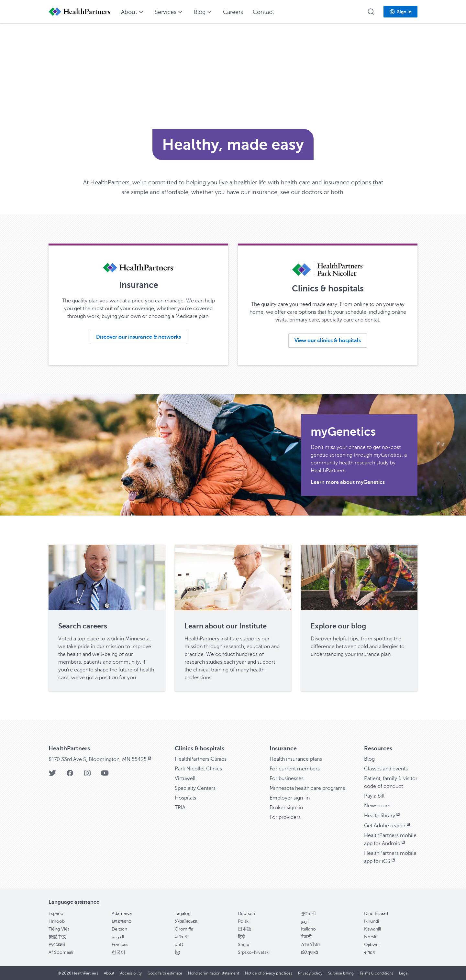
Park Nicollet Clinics (198, 769)
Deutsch (246, 914)
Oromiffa (184, 929)
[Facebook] (70, 775)
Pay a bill (374, 796)
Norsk (370, 937)
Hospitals (185, 798)
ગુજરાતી (308, 914)
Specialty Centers (195, 788)
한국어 (118, 952)
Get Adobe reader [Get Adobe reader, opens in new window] (388, 826)
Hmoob (57, 921)
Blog (369, 759)
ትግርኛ (370, 952)
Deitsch (119, 929)
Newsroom (377, 806)
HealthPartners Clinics (201, 759)
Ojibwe (371, 945)
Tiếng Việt (59, 929)
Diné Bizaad (376, 914)
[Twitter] (52, 775)
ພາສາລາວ (122, 921)
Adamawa (122, 914)
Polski (244, 921)
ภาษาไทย (310, 945)
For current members (295, 769)
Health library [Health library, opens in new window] (383, 816)
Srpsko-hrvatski (254, 952)
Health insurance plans (296, 759)
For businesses (287, 779)
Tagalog (183, 914)
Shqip (244, 945)
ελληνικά (310, 952)
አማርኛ (181, 937)
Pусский (57, 945)
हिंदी (241, 937)
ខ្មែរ (178, 952)
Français (120, 945)
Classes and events (386, 769)
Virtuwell (185, 779)
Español (56, 914)
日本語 (245, 929)
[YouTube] (105, 775)
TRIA (180, 808)
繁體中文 (58, 937)
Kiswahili (372, 929)
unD (179, 945)
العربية (118, 937)
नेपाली (306, 937)
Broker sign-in (286, 808)
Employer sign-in (290, 798)
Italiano (308, 929)
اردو (305, 921)
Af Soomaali (61, 952)
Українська (186, 921)
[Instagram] (87, 775)
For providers (285, 817)
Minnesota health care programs (307, 788)
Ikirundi (372, 921)
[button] (371, 12)
